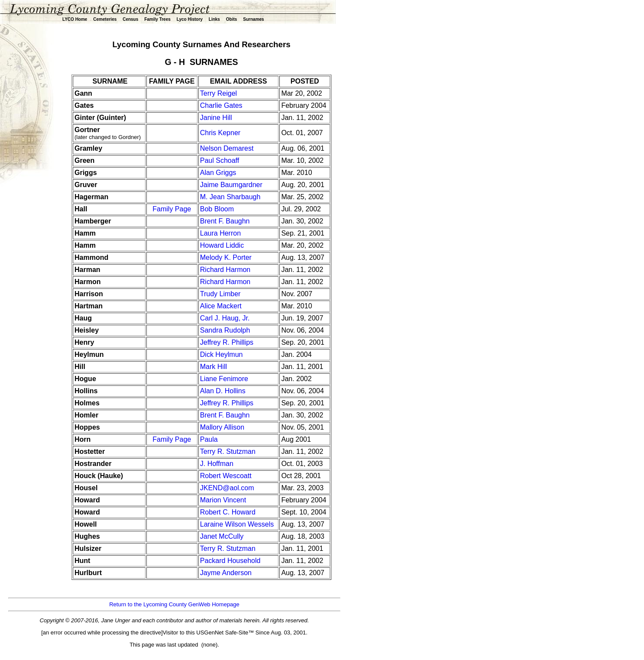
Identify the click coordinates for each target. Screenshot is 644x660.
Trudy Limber (220, 294)
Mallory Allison (222, 427)
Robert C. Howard (228, 512)
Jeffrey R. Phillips (227, 342)
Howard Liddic (222, 245)
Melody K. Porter (226, 257)
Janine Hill (216, 118)
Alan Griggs (218, 173)
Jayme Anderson (226, 573)
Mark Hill (214, 367)
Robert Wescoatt (226, 476)
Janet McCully (222, 536)
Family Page (172, 209)
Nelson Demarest (227, 148)
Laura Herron (220, 233)
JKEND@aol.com (227, 488)
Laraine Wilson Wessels (237, 524)
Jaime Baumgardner (231, 185)
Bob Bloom (217, 209)
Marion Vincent (223, 500)
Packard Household (231, 561)
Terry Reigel (218, 93)
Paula (209, 439)
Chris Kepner (220, 133)
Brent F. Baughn (225, 221)
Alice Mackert (221, 306)
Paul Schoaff (220, 160)
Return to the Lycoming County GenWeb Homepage (174, 604)
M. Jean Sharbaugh (231, 197)
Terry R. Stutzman (228, 451)
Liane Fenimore (224, 379)
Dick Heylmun (222, 354)
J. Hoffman (217, 464)
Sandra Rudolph (225, 330)
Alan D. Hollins (223, 391)
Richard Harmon (225, 270)
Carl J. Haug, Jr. (225, 318)
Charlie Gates (221, 105)
